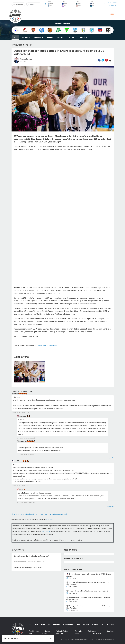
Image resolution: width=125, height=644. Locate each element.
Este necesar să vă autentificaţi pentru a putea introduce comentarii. (40, 514)
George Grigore (26, 59)
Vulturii (86, 624)
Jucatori (61, 37)
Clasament (39, 37)
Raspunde (110, 458)
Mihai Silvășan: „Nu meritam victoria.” (95, 591)
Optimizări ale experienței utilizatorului (28, 568)
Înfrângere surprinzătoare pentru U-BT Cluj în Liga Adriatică (89, 575)
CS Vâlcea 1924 (40, 346)
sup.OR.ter (17, 461)
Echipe (50, 37)
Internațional (68, 624)
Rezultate (26, 37)
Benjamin (23, 441)
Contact (110, 631)
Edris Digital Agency (68, 640)
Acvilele (95, 624)
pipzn (15, 394)
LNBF (43, 624)
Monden (110, 624)
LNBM (36, 624)
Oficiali (71, 37)
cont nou (49, 519)
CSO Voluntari (52, 346)
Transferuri (83, 37)
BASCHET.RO (47, 531)
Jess (21, 489)
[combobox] (18, 4)
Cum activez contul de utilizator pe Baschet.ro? (31, 556)
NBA (78, 624)
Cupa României (54, 624)
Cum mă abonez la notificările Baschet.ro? (29, 562)
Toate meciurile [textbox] (18, 4)
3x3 (103, 624)
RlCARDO (23, 416)
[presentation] (45, 4)
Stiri (16, 37)
